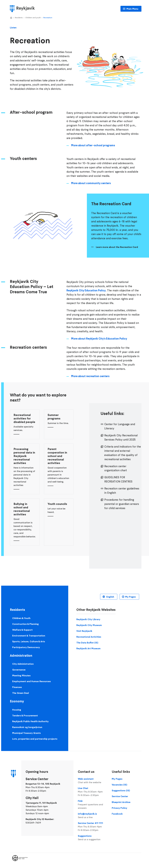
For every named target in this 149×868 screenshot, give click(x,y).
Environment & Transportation (29, 636)
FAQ (93, 805)
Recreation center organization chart (116, 468)
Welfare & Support (22, 630)
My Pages (130, 597)
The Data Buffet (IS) (87, 643)
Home (11, 18)
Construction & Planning (25, 624)
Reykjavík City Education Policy (86, 290)
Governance (19, 670)
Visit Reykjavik (84, 631)
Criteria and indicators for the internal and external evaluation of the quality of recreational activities (123, 453)
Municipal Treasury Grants (26, 733)
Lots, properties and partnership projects (35, 739)
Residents (19, 18)
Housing (17, 710)
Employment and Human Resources (32, 681)
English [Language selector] (110, 597)
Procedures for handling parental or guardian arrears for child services (122, 504)
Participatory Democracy (26, 647)
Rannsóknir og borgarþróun (27, 727)
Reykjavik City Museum (89, 625)
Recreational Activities (89, 637)
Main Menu (132, 9)
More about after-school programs (93, 145)
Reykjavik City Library (88, 619)
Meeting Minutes (21, 675)
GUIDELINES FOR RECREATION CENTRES (118, 479)
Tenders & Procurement (25, 715)
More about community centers (91, 183)
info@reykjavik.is (93, 816)
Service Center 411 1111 (93, 827)
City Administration (23, 664)
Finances (17, 687)
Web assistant (93, 781)
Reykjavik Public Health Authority (30, 721)
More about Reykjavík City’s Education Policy (99, 339)
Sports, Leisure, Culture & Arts (29, 641)
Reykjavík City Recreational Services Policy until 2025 (121, 437)
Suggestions (93, 838)
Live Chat (93, 792)
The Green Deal (21, 693)
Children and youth (33, 18)
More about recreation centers (90, 376)
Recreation (48, 18)
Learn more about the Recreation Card (117, 247)
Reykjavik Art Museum (88, 648)
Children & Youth (21, 618)
